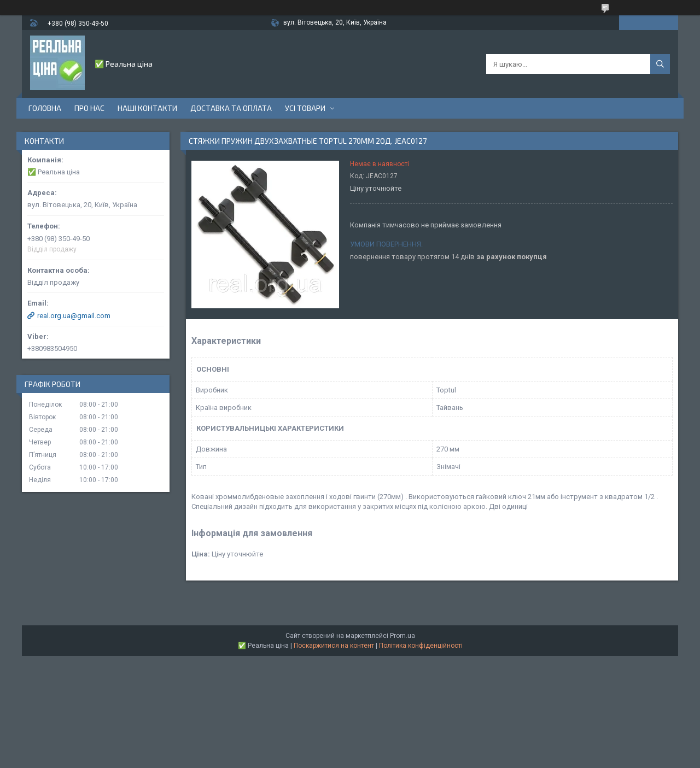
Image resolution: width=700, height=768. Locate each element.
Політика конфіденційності (421, 646)
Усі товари (305, 108)
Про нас (89, 108)
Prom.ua (402, 636)
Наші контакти (147, 108)
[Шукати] (660, 64)
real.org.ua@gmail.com (74, 316)
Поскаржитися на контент (334, 646)
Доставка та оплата (231, 108)
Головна (45, 108)
